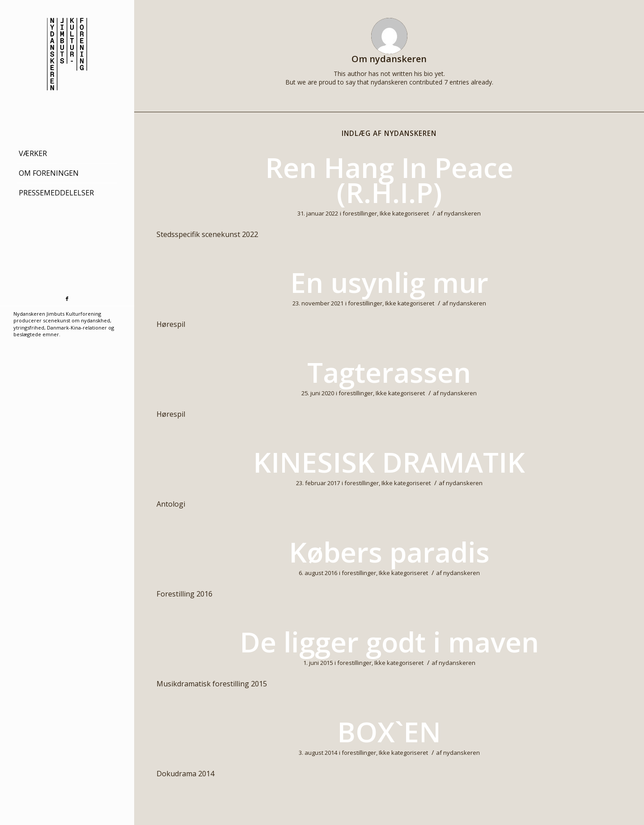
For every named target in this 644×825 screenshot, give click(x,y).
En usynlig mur (389, 282)
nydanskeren (462, 213)
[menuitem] (67, 154)
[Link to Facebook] (67, 299)
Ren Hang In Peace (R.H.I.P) (389, 180)
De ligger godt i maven (389, 642)
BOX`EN (389, 732)
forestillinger (360, 213)
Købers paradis (389, 552)
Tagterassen (389, 372)
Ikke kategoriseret (404, 213)
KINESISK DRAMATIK (389, 462)
